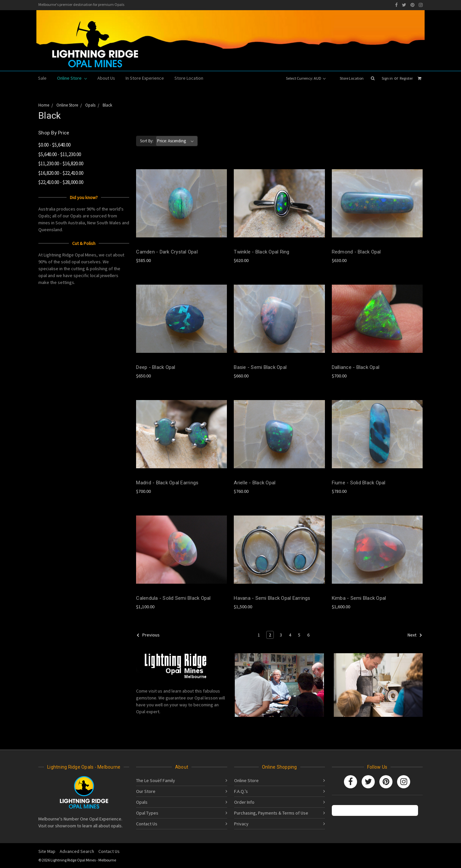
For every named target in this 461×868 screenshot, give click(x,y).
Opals (142, 802)
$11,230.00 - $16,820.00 (61, 163)
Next (415, 635)
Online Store (72, 78)
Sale (42, 78)
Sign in (387, 78)
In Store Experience (145, 78)
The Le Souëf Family (156, 780)
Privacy (241, 824)
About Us (106, 78)
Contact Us (147, 824)
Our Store (146, 791)
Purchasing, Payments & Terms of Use (271, 813)
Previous (148, 635)
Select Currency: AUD (306, 78)
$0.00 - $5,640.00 (54, 145)
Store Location (352, 78)
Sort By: (147, 141)
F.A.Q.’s (241, 791)
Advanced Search (77, 851)
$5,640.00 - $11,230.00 (60, 154)
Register (406, 78)
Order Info (244, 802)
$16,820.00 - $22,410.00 (61, 173)
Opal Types (147, 813)
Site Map (47, 851)
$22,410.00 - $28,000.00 (61, 182)
